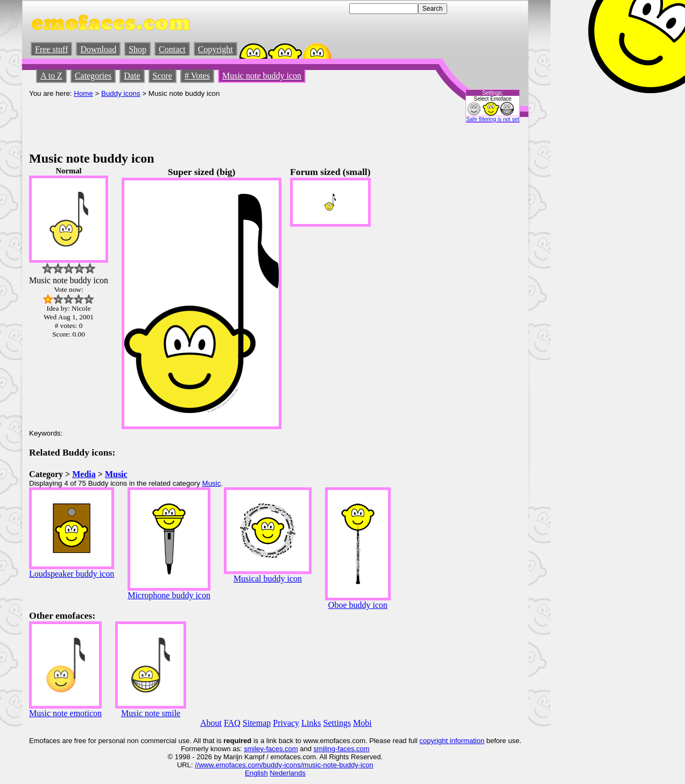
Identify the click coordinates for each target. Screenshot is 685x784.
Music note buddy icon (262, 76)
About (211, 723)
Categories (93, 76)
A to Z (51, 76)
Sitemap (257, 723)
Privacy (286, 723)
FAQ (232, 723)
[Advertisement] (225, 122)
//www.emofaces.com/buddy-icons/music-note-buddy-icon (284, 765)
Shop (137, 49)
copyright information (452, 741)
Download (98, 49)
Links (311, 723)
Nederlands (288, 773)
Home (83, 93)
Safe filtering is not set (492, 119)
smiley (254, 749)
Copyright (216, 49)
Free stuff (51, 49)
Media (84, 474)
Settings (337, 723)
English (256, 773)
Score (163, 76)
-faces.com (281, 749)
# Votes (197, 76)
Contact (172, 49)
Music (116, 474)
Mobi (362, 723)
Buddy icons (121, 93)
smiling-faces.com (342, 749)
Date (132, 76)
